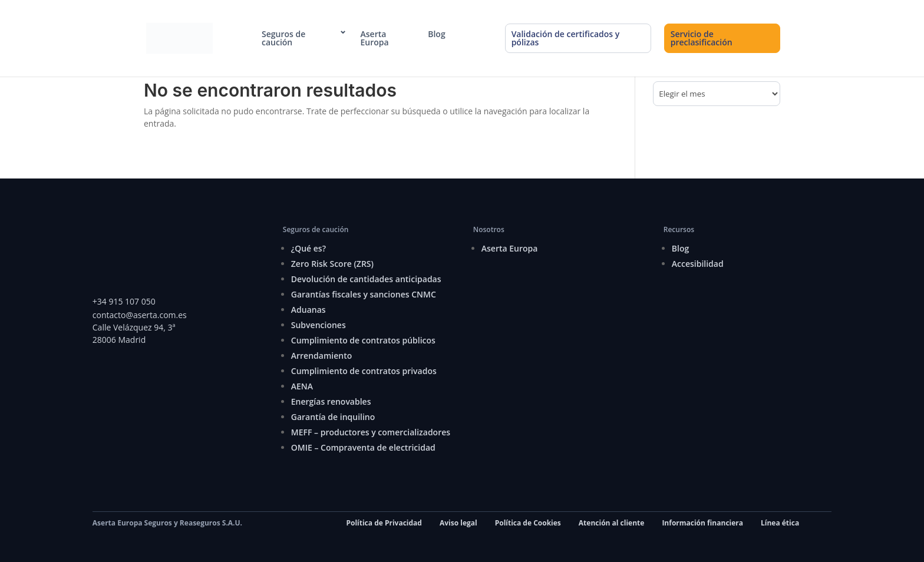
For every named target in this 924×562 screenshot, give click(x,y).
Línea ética (780, 523)
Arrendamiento (321, 356)
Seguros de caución (283, 38)
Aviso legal (458, 523)
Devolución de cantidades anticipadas (366, 279)
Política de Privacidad (384, 523)
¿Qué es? (308, 248)
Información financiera (702, 523)
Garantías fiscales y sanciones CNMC (364, 294)
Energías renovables (331, 401)
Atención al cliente (612, 523)
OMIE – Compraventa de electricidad (363, 447)
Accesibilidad (698, 264)
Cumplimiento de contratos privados (364, 371)
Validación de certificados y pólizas (566, 38)
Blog (436, 34)
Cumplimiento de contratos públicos (363, 340)
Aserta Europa (375, 38)
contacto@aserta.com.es (141, 315)
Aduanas (308, 310)
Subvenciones (319, 325)
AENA (302, 386)
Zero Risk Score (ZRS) (332, 264)
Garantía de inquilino (333, 417)
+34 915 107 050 (124, 301)
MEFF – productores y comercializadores (371, 432)
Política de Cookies (528, 523)
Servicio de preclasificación (702, 38)
